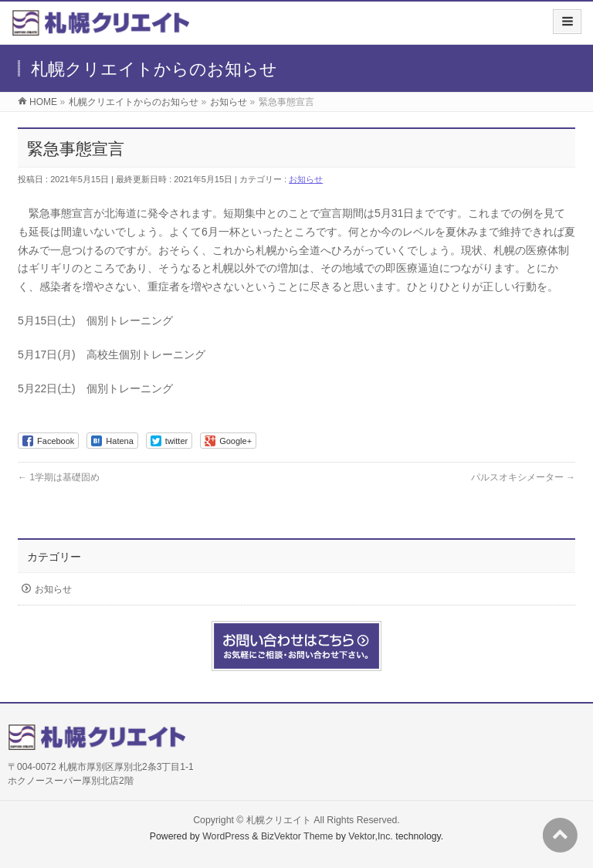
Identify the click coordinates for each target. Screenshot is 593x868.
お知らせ (306, 179)
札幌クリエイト (279, 820)
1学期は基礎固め (59, 477)
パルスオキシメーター (523, 477)
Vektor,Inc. (371, 836)
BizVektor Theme (297, 836)
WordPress (226, 836)
